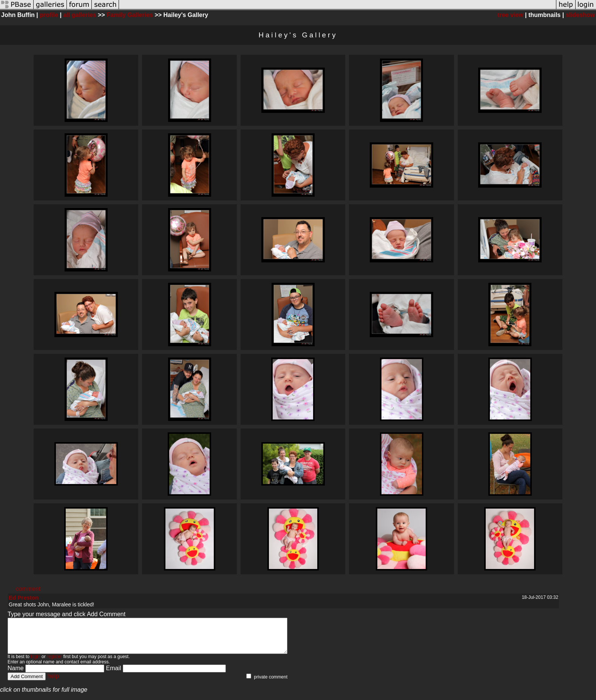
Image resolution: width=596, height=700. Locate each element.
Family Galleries (130, 15)
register (54, 663)
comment (28, 589)
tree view (510, 15)
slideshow (580, 15)
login (35, 663)
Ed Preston (24, 597)
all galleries (80, 15)
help (53, 683)
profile (49, 15)
